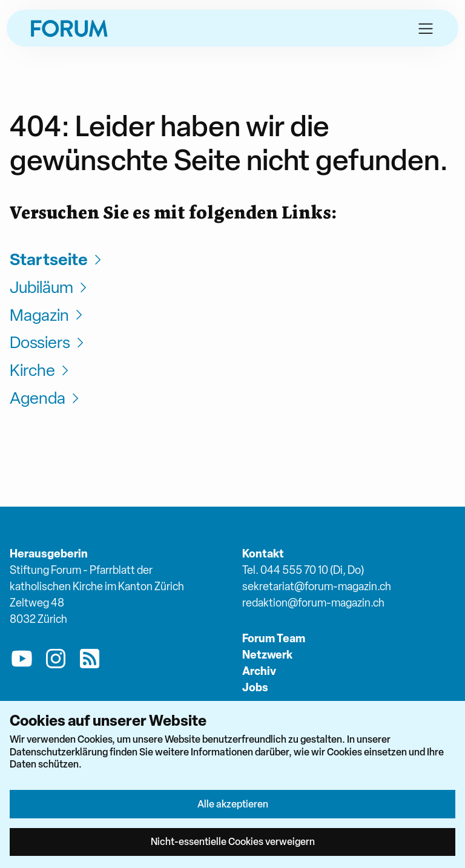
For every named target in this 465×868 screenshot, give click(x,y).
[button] (426, 28)
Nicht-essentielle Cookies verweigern (233, 841)
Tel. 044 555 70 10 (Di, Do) (303, 570)
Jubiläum (50, 287)
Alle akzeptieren (233, 804)
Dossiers (48, 342)
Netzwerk (267, 655)
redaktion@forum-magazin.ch (313, 603)
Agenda (46, 398)
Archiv (259, 671)
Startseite (57, 259)
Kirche (41, 370)
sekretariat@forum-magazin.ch (317, 586)
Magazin (48, 315)
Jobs (255, 687)
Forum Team (274, 638)
